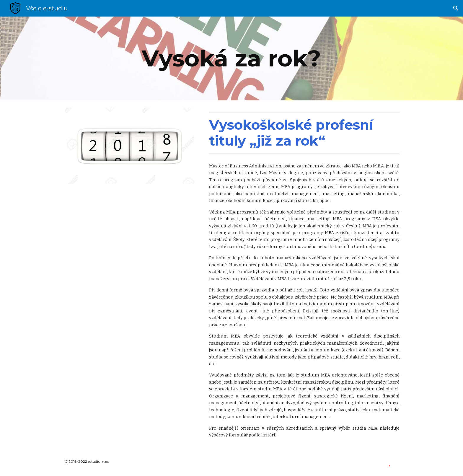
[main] (231, 58)
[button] (456, 8)
